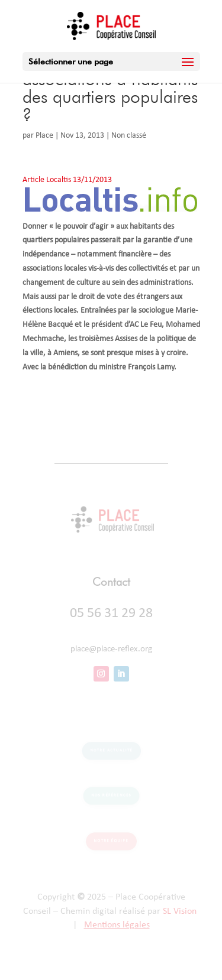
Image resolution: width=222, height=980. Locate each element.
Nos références (111, 796)
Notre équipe (111, 841)
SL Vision (180, 911)
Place (44, 136)
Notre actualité (111, 750)
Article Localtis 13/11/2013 (67, 180)
